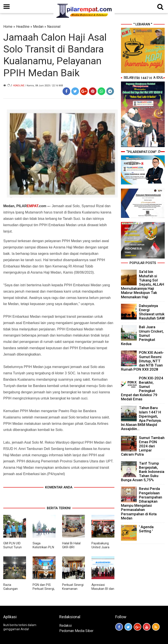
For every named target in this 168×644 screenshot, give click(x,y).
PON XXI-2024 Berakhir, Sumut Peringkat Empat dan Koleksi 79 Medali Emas (142, 389)
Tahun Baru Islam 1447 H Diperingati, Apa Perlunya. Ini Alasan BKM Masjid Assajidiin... (141, 418)
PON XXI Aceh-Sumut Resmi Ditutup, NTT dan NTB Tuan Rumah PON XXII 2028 (142, 361)
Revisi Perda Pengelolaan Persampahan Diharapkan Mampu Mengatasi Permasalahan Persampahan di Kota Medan (142, 503)
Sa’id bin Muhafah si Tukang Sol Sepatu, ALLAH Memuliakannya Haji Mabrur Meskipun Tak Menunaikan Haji (143, 284)
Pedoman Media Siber (76, 631)
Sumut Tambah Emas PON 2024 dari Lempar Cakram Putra (143, 446)
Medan (38, 27)
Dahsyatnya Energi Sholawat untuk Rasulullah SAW (152, 312)
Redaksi (66, 626)
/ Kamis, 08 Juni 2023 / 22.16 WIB (44, 86)
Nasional (54, 27)
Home (8, 27)
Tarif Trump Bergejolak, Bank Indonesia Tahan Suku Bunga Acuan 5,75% (143, 472)
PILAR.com (31, 206)
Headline (23, 27)
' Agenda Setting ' (146, 529)
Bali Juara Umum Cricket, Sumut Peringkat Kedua (142, 335)
